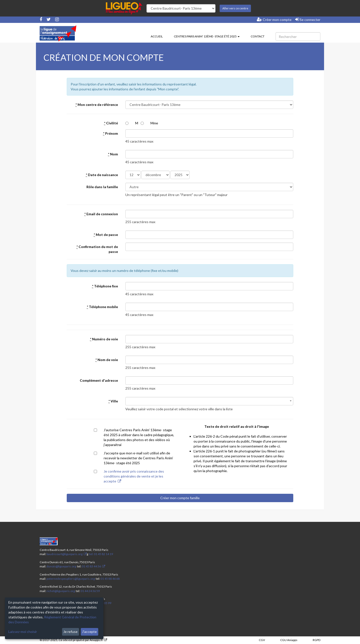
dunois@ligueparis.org (61, 566)
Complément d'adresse (99, 380)
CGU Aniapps (289, 640)
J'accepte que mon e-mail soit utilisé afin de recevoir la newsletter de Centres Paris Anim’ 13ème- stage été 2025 (138, 458)
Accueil (157, 36)
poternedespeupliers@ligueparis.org (71, 579)
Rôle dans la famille (102, 187)
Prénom (111, 133)
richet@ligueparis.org (61, 591)
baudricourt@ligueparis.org (65, 554)
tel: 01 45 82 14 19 (101, 554)
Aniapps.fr (96, 640)
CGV (262, 640)
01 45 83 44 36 (91, 566)
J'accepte (89, 632)
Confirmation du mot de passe (97, 249)
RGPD (317, 640)
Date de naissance (102, 175)
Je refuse (70, 632)
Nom (113, 154)
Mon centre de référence (97, 105)
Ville (113, 401)
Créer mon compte (274, 19)
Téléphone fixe (105, 286)
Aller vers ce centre (235, 8)
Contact (258, 36)
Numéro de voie (104, 339)
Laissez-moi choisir (23, 632)
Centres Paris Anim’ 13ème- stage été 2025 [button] (207, 36)
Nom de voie (107, 360)
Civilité (111, 123)
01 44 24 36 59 (90, 591)
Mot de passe (106, 235)
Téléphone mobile (102, 307)
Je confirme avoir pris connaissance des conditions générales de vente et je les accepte (134, 476)
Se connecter (308, 19)
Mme (154, 123)
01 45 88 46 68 (110, 579)
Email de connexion (101, 214)
